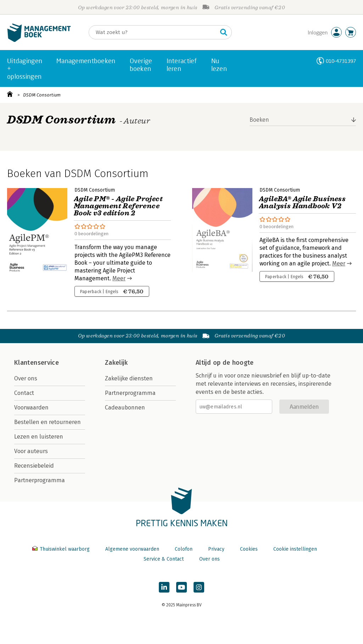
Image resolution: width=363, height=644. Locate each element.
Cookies (249, 549)
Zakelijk (116, 363)
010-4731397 (341, 61)
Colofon (184, 549)
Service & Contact (164, 559)
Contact (24, 393)
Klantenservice (37, 363)
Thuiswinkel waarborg (62, 549)
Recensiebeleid (34, 466)
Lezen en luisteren (39, 437)
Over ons (26, 378)
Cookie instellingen (295, 549)
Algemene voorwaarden (132, 549)
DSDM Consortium (42, 95)
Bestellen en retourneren (48, 422)
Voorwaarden (31, 408)
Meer (119, 278)
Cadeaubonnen (125, 408)
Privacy (216, 549)
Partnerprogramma (40, 480)
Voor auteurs (31, 451)
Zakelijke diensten (129, 378)
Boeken (259, 120)
